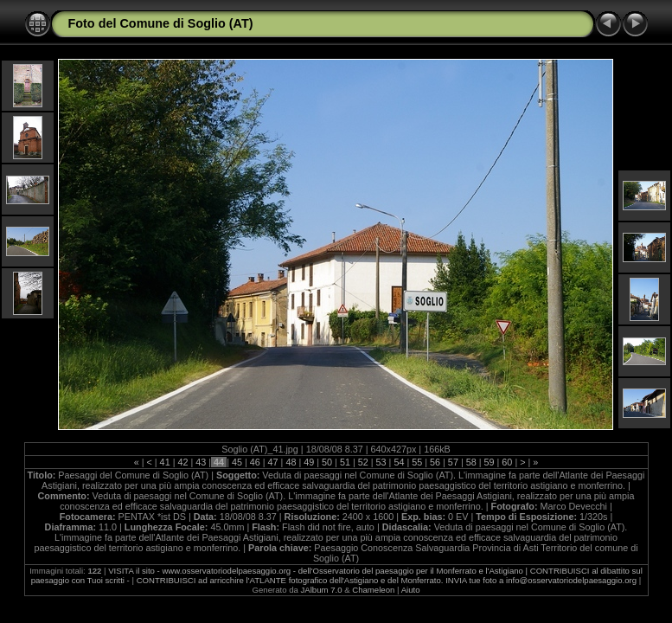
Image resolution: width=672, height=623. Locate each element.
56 (435, 462)
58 (471, 462)
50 (327, 462)
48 (291, 462)
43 (201, 462)
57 (453, 462)
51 (345, 462)
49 (309, 462)
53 (381, 462)
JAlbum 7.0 (322, 590)
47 (273, 462)
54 (399, 462)
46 (255, 462)
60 (507, 462)
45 (237, 462)
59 (490, 462)
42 (182, 462)
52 (363, 462)
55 (417, 462)
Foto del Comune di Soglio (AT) (161, 23)
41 (165, 462)
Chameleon (373, 590)
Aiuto (411, 590)
